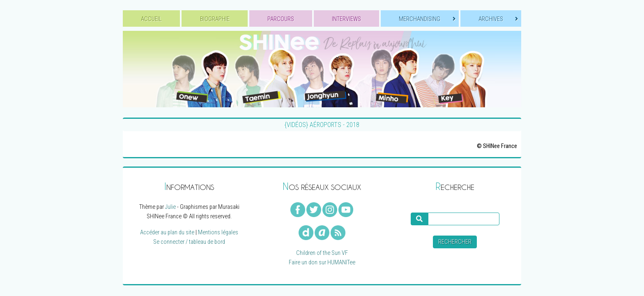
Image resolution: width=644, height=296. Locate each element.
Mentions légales (218, 232)
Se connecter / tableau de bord (189, 242)
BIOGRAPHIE (215, 19)
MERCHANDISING (427, 19)
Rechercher (455, 242)
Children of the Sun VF (322, 253)
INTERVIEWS (346, 19)
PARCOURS (281, 19)
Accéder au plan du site (167, 232)
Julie (170, 207)
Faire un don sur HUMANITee (322, 262)
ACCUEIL (151, 19)
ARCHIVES (498, 19)
